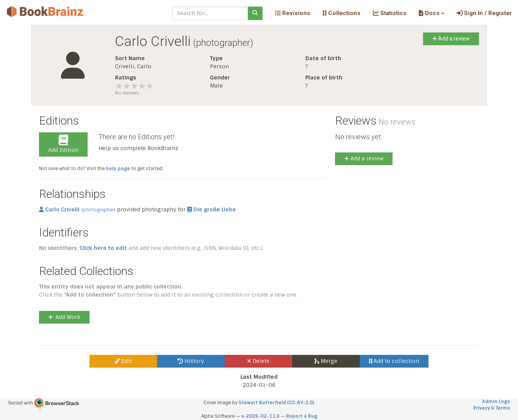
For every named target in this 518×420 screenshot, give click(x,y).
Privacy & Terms (492, 408)
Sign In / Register (484, 13)
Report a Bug (302, 416)
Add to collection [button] (394, 361)
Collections (342, 13)
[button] (431, 13)
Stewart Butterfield (262, 403)
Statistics (390, 13)
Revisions (293, 13)
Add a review (451, 39)
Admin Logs (496, 401)
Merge (326, 361)
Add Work (64, 317)
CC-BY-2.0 (301, 403)
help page (118, 169)
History (191, 361)
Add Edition (63, 144)
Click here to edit (103, 248)
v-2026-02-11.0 (260, 416)
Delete (258, 361)
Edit (123, 361)
